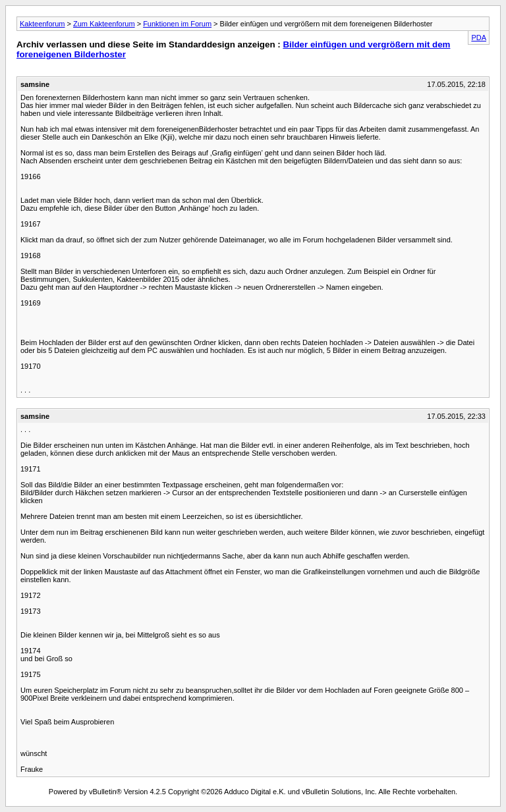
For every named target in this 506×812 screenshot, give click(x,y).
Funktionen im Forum (177, 24)
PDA (479, 38)
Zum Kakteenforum (104, 24)
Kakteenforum (42, 24)
